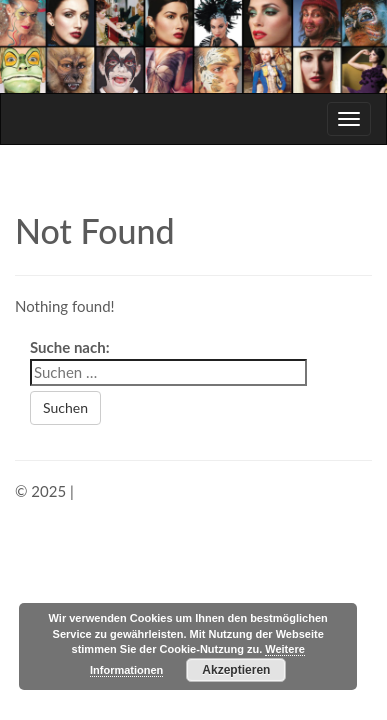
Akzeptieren (236, 670)
